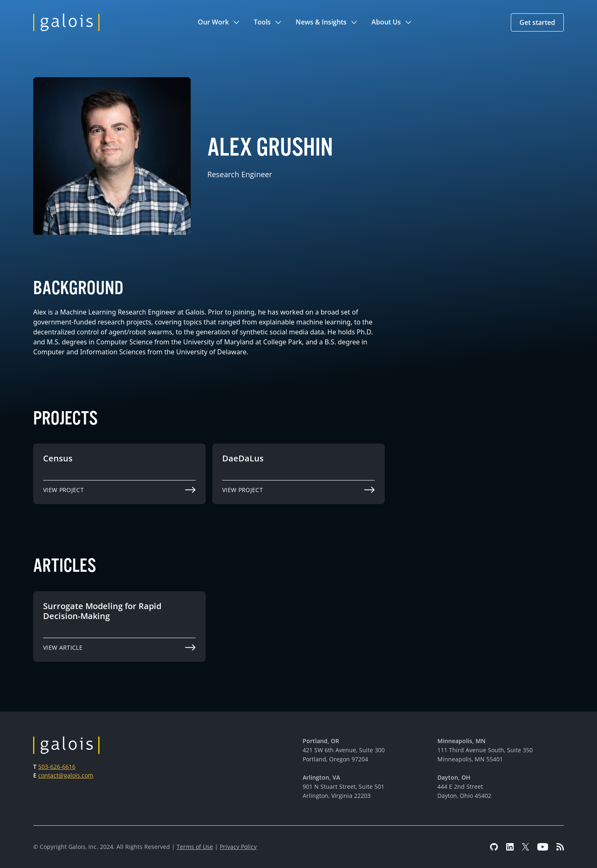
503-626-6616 (57, 767)
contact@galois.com (66, 775)
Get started (537, 22)
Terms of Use (195, 847)
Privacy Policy (238, 847)
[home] (66, 22)
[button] (219, 22)
